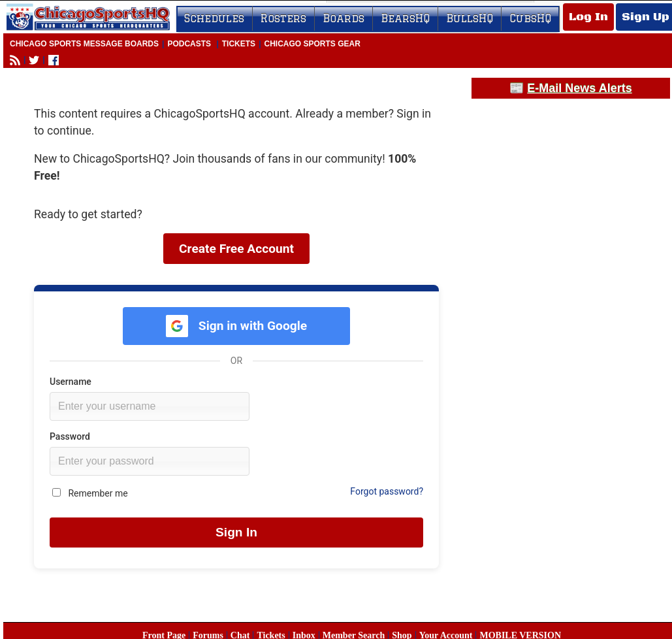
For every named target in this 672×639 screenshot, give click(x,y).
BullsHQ (470, 18)
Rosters (283, 18)
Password (70, 436)
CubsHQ (530, 18)
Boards (344, 18)
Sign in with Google (236, 326)
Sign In (236, 532)
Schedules (214, 18)
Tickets (239, 44)
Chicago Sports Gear (312, 44)
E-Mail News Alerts (579, 88)
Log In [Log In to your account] (588, 17)
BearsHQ (405, 18)
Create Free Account (236, 249)
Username (71, 382)
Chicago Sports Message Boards (84, 44)
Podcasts (189, 44)
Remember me (90, 493)
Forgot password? (387, 491)
